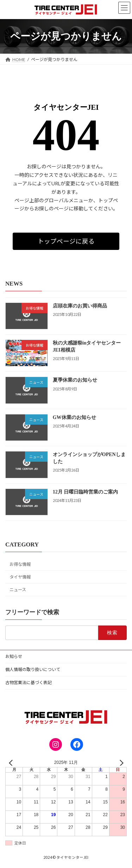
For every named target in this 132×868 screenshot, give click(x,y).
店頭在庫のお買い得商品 (80, 306)
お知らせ (14, 656)
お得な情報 (20, 565)
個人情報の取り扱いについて (33, 669)
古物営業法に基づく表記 (29, 683)
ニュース (18, 590)
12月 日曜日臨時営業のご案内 (86, 492)
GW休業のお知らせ (74, 417)
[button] (66, 241)
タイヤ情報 (20, 577)
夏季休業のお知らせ (75, 380)
